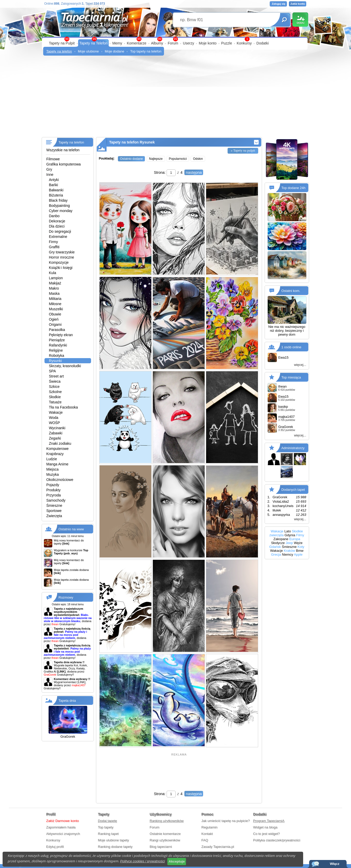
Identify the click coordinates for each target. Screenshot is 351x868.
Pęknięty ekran (61, 335)
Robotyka (57, 356)
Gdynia (290, 535)
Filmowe (53, 159)
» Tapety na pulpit (243, 150)
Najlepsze (156, 159)
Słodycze (278, 543)
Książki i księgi (61, 268)
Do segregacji (60, 231)
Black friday (58, 200)
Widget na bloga (265, 827)
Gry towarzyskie (62, 252)
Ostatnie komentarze (165, 834)
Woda (54, 418)
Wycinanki (57, 428)
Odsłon (198, 159)
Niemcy (287, 554)
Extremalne (58, 237)
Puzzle (227, 43)
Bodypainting (59, 206)
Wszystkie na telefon (63, 150)
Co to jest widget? (267, 834)
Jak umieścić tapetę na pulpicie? (226, 821)
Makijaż (55, 283)
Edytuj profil (55, 847)
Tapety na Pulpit (62, 43)
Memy (117, 43)
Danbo (54, 216)
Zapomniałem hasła (61, 827)
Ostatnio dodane (131, 159)
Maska (54, 293)
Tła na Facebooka (63, 407)
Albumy (157, 43)
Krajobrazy (55, 454)
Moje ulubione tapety (114, 840)
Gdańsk (275, 547)
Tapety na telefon (59, 51)
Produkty (53, 490)
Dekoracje (57, 221)
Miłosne (55, 304)
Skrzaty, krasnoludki (65, 366)
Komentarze (136, 43)
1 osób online (291, 347)
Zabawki (56, 433)
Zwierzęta (54, 516)
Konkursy (244, 43)
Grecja (276, 554)
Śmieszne (54, 505)
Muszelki (56, 309)
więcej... (300, 365)
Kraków (289, 551)
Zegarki (55, 438)
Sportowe (54, 511)
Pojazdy (53, 485)
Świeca (55, 381)
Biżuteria (56, 195)
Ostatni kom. (291, 291)
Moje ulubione (88, 51)
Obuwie (55, 314)
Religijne (56, 350)
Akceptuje (177, 861)
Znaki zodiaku (60, 443)
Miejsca (52, 469)
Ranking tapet (108, 834)
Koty (301, 547)
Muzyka (53, 474)
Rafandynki (58, 345)
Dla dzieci (57, 226)
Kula (53, 273)
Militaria (55, 299)
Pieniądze (57, 340)
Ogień (54, 319)
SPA (52, 371)
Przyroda (54, 495)
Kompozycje (59, 262)
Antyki (54, 180)
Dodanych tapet (293, 490)
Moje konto (207, 43)
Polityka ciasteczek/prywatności (277, 840)
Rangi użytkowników (165, 840)
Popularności (178, 159)
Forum (173, 43)
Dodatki (262, 43)
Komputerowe (57, 449)
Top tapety (106, 827)
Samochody (56, 500)
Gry (49, 169)
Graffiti (54, 247)
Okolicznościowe (60, 480)
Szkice (54, 387)
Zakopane (281, 539)
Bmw (300, 551)
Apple (298, 554)
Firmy (53, 242)
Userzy (189, 43)
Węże (298, 543)
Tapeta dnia (67, 701)
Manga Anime (57, 464)
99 (175, 39)
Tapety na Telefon (94, 43)
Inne (50, 175)
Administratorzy (293, 448)
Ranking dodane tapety (115, 847)
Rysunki (55, 361)
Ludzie (52, 459)
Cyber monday (61, 211)
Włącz (335, 864)
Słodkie (55, 397)
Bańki (53, 185)
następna (194, 172)
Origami (55, 324)
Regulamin (210, 827)
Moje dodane (114, 51)
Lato (287, 531)
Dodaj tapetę (108, 821)
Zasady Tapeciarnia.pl (218, 847)
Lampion (56, 278)
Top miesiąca (291, 377)
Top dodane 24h (293, 188)
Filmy (300, 535)
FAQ (205, 840)
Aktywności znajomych (63, 834)
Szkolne (55, 392)
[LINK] (82, 682)
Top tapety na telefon (146, 51)
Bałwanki (56, 190)
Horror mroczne (61, 257)
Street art (56, 376)
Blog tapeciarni (161, 847)
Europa (295, 539)
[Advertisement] (175, 98)
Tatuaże (55, 402)
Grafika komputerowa (64, 164)
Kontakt (207, 834)
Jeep (289, 543)
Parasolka (57, 330)
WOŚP (54, 423)
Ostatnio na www (71, 529)
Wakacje (56, 412)
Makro (54, 288)
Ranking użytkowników (167, 821)
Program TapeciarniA (269, 821)
